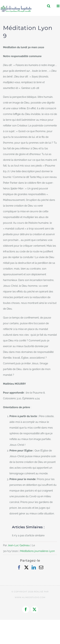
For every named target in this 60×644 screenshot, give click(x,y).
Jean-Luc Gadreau (19, 545)
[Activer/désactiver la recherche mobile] (49, 6)
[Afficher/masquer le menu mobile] (58, 6)
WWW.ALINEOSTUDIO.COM (30, 597)
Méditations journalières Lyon (37, 551)
